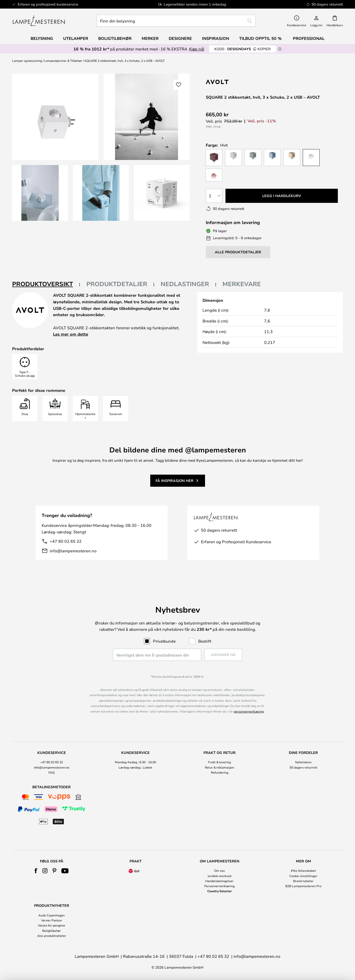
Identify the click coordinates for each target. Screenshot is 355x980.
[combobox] (176, 21)
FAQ (52, 772)
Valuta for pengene (52, 925)
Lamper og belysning (27, 61)
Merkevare (242, 284)
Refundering (220, 772)
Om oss (219, 870)
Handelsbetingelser (219, 881)
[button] (40, 193)
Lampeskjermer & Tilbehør (63, 61)
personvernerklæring (249, 711)
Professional (309, 38)
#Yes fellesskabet (303, 870)
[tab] (46, 284)
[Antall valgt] (214, 196)
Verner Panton (52, 920)
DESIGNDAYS (243, 49)
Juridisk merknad (219, 876)
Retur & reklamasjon (219, 767)
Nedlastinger (185, 284)
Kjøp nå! (197, 49)
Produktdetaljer (117, 284)
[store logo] (39, 21)
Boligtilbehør (52, 931)
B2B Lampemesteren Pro (303, 886)
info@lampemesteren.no (73, 551)
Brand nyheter (303, 881)
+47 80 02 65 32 (66, 541)
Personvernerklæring (219, 886)
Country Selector (220, 891)
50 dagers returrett (303, 767)
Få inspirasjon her (174, 481)
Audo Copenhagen (52, 915)
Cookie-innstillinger (303, 876)
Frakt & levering (219, 762)
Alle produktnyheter (52, 936)
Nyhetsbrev (303, 762)
